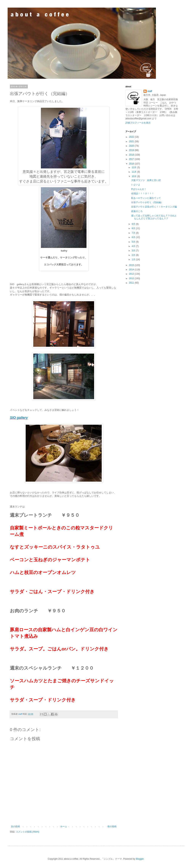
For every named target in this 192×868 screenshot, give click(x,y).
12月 (134, 167)
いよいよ (136, 185)
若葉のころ (137, 211)
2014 (132, 270)
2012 (132, 278)
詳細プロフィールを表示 (138, 123)
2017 (132, 159)
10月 (134, 176)
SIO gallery (19, 418)
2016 (132, 164)
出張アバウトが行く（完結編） (147, 202)
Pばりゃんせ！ (139, 189)
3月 (134, 251)
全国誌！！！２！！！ (143, 193)
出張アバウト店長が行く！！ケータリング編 (154, 207)
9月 (134, 224)
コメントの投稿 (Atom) (27, 832)
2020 (132, 146)
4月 (134, 246)
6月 (134, 237)
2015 (132, 265)
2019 (132, 150)
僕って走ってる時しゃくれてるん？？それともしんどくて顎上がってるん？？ (154, 217)
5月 (134, 242)
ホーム (64, 826)
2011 (132, 283)
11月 (134, 172)
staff (150, 91)
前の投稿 (112, 826)
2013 (132, 274)
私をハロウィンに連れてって (146, 198)
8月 (134, 228)
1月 (134, 259)
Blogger (140, 859)
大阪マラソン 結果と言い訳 (146, 180)
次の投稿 (15, 826)
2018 (132, 155)
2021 (132, 142)
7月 (134, 233)
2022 (132, 137)
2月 (134, 255)
